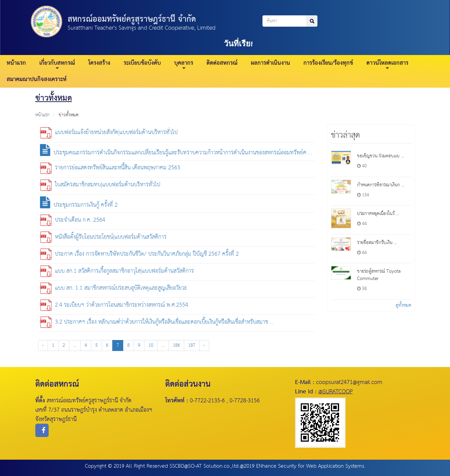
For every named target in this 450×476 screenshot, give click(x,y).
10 (151, 345)
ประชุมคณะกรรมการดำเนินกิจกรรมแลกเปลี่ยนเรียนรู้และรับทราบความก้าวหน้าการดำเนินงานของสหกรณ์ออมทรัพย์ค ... (176, 153)
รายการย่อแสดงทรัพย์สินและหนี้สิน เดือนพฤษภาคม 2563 (110, 168)
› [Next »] (204, 345)
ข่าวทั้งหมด (69, 115)
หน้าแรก (16, 63)
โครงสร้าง (99, 63)
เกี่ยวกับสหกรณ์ (57, 64)
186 (176, 345)
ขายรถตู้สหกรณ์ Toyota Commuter (379, 275)
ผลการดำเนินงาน (270, 63)
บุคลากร (184, 64)
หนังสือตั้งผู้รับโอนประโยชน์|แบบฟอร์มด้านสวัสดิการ (103, 237)
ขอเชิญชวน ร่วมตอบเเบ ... (381, 156)
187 (192, 345)
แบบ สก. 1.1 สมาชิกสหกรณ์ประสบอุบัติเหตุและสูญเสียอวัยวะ (114, 288)
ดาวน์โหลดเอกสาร (387, 64)
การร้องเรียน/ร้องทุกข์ (328, 63)
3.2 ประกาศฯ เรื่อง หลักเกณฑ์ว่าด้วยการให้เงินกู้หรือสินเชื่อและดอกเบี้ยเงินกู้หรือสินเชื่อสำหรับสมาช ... (157, 322)
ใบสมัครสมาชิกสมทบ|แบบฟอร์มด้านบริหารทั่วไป (100, 185)
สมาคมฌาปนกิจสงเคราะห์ (37, 79)
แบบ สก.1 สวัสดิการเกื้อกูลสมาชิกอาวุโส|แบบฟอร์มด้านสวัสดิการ (117, 271)
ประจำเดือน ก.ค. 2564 (73, 220)
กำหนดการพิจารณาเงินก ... (381, 185)
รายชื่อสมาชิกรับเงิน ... (377, 243)
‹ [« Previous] (43, 345)
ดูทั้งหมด (404, 305)
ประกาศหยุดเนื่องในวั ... (378, 214)
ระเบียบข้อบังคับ (142, 63)
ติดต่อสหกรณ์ (222, 63)
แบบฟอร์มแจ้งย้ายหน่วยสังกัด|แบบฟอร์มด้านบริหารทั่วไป (109, 132)
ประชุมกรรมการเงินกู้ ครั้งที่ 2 (79, 205)
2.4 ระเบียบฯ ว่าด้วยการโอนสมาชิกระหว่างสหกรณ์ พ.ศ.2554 (114, 305)
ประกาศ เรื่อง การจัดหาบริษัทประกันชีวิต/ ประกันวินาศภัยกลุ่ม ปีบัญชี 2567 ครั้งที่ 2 (139, 254)
